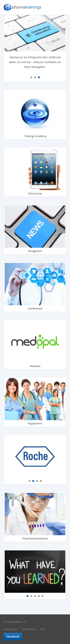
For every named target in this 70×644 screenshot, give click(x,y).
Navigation (63, 7)
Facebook (13, 637)
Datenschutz (29, 629)
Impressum (11, 629)
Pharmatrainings (22, 7)
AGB (43, 629)
